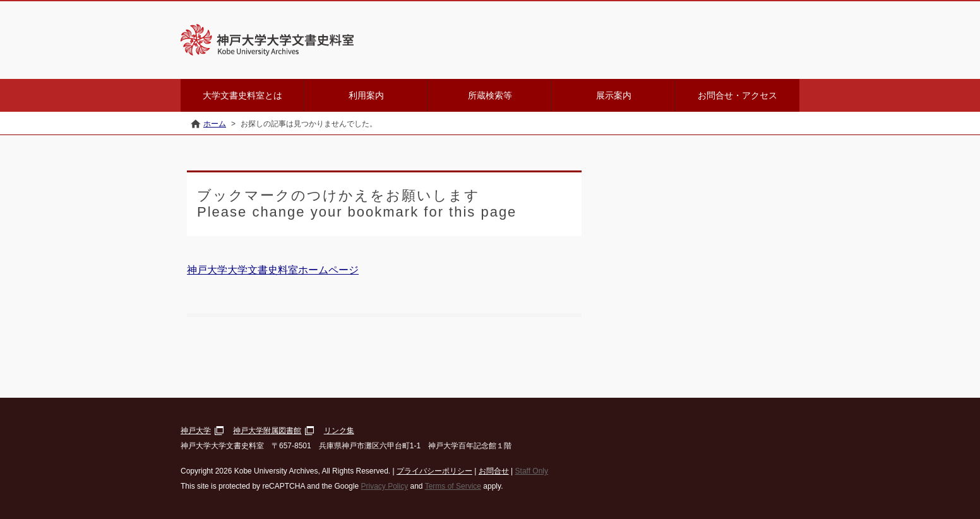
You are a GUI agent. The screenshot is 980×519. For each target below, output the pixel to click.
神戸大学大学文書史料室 (332, 40)
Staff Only (532, 471)
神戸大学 (196, 431)
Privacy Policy (384, 486)
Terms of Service (453, 486)
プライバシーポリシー (434, 471)
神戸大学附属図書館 (267, 431)
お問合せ (494, 471)
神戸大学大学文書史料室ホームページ (273, 270)
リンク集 (339, 431)
